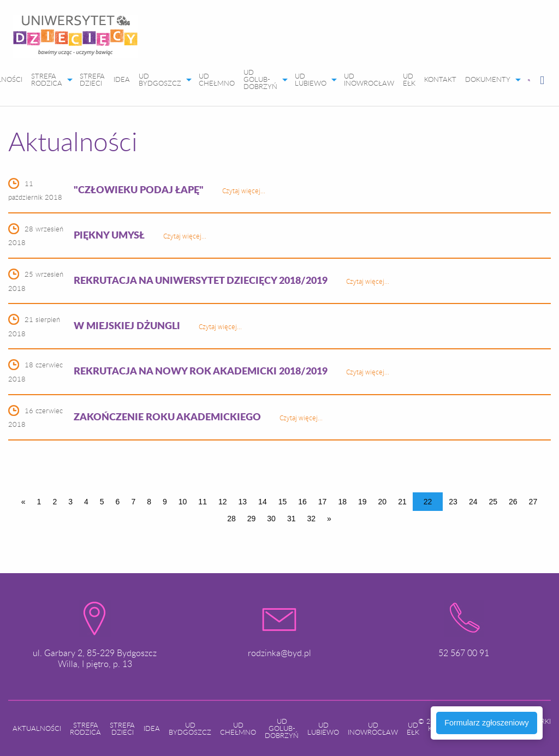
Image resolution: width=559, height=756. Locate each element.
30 (271, 519)
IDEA (122, 79)
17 (323, 502)
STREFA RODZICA (47, 79)
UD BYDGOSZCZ (160, 79)
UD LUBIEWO (311, 79)
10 (183, 502)
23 (453, 502)
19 (362, 502)
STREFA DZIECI (92, 79)
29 (252, 519)
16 (302, 502)
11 (203, 502)
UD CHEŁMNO (217, 79)
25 (493, 502)
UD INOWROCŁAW (369, 79)
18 (342, 502)
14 (263, 502)
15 (283, 502)
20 (383, 502)
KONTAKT (440, 79)
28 (231, 519)
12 (223, 502)
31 (292, 519)
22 (428, 502)
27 (533, 502)
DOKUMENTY (488, 79)
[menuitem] (75, 39)
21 (402, 502)
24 (473, 502)
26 (513, 502)
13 (243, 502)
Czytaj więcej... (244, 191)
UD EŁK (409, 79)
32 (311, 519)
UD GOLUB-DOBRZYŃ (260, 79)
